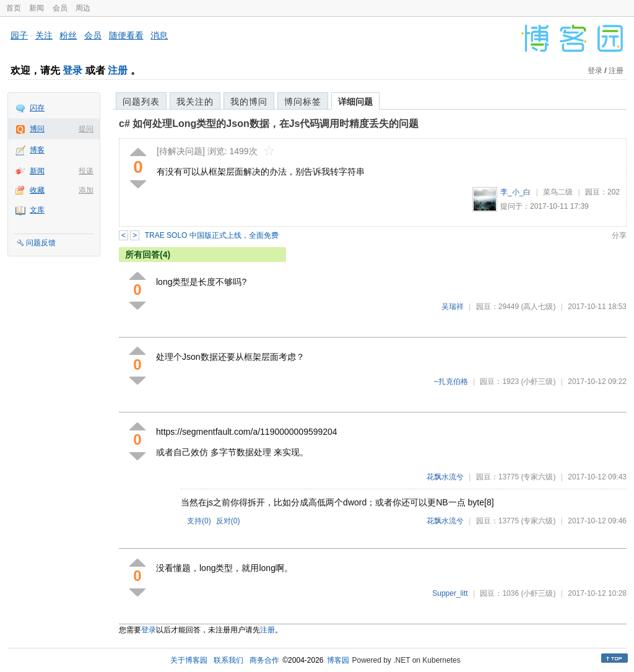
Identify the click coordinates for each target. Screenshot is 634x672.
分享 (619, 235)
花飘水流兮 (445, 477)
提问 (86, 129)
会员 (60, 8)
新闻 (37, 8)
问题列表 (141, 102)
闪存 (37, 108)
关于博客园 (189, 660)
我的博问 (249, 102)
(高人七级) (538, 307)
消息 (159, 35)
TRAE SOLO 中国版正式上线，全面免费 (212, 235)
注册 (118, 70)
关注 (44, 35)
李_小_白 (515, 192)
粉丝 (68, 35)
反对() (228, 521)
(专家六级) (538, 477)
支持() (199, 521)
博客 (37, 150)
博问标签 (303, 102)
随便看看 (126, 35)
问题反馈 (41, 243)
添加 (86, 190)
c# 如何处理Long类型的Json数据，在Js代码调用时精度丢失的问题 (269, 124)
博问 (37, 129)
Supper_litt (450, 593)
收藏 (37, 190)
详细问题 (355, 102)
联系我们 (228, 660)
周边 (83, 8)
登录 (72, 70)
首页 (14, 8)
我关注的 (195, 102)
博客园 (338, 660)
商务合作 (264, 660)
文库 (37, 210)
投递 (86, 171)
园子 (19, 35)
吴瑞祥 (453, 307)
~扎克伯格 (451, 382)
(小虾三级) (538, 382)
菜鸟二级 (558, 192)
